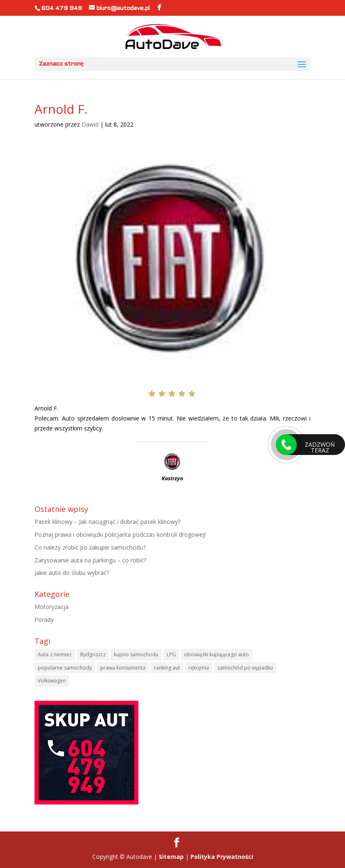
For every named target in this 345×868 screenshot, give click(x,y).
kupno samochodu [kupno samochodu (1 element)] (136, 654)
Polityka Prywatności (222, 857)
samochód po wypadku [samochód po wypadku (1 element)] (245, 668)
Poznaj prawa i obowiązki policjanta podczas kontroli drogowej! (120, 534)
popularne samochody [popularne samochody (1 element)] (65, 668)
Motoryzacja (52, 607)
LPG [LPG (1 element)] (171, 654)
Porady (44, 620)
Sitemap (171, 857)
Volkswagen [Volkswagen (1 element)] (52, 681)
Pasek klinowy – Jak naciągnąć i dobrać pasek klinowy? (107, 522)
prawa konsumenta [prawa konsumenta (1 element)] (123, 668)
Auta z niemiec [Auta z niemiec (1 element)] (55, 654)
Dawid (90, 124)
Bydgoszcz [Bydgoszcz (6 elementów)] (93, 654)
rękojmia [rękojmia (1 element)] (199, 668)
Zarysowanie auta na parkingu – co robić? (90, 560)
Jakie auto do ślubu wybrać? (72, 573)
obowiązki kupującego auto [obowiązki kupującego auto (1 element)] (217, 654)
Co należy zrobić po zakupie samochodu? (90, 547)
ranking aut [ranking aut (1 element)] (167, 668)
